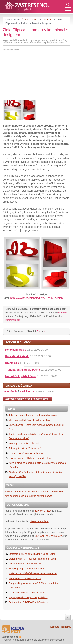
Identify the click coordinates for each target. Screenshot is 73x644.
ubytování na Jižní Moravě (49, 536)
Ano (39, 331)
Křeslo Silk (12, 363)
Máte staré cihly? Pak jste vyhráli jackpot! (30, 420)
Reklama (66, 627)
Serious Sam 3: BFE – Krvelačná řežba (29, 602)
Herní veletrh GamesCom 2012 (25, 578)
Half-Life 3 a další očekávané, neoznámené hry (33, 573)
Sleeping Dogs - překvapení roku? (26, 569)
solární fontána (32, 492)
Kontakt (54, 627)
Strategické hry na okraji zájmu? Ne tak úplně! (32, 554)
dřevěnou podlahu (39, 521)
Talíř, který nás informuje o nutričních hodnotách (33, 415)
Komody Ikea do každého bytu (24, 443)
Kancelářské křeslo (17, 356)
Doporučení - (28, 391)
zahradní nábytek (49, 492)
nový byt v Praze (43, 511)
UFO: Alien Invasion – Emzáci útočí (27, 593)
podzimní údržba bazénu (32, 496)
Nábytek (47, 20)
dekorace (9, 492)
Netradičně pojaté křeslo (21, 376)
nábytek (49, 496)
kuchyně (19, 492)
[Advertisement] (31, 76)
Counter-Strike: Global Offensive (25, 564)
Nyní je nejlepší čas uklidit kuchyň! (26, 453)
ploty (61, 492)
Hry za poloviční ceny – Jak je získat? (28, 597)
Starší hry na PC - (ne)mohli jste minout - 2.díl (32, 559)
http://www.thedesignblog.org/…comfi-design (36, 298)
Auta (7, 496)
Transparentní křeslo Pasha (23, 370)
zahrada (14, 496)
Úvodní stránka (29, 20)
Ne (45, 331)
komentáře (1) (13, 320)
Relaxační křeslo (16, 350)
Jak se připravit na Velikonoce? (25, 448)
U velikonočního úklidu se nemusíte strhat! (31, 458)
